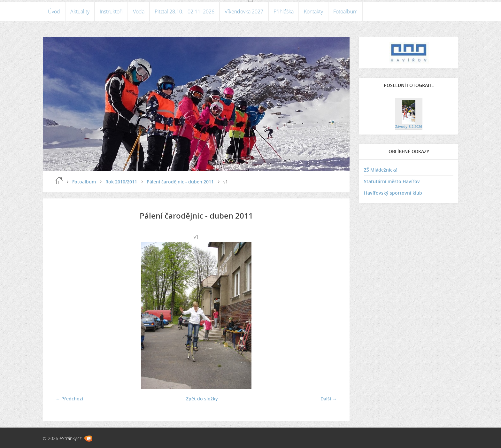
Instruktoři (111, 12)
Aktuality (80, 12)
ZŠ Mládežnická (381, 170)
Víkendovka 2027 (244, 12)
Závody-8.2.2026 (409, 126)
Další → (329, 399)
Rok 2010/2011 (121, 182)
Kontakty (313, 12)
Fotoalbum (345, 12)
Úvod (54, 12)
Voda (139, 12)
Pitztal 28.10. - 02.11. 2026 (185, 12)
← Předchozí (69, 399)
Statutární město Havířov (392, 181)
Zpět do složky (202, 399)
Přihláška (284, 12)
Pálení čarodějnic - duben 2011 (180, 182)
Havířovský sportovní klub (393, 193)
